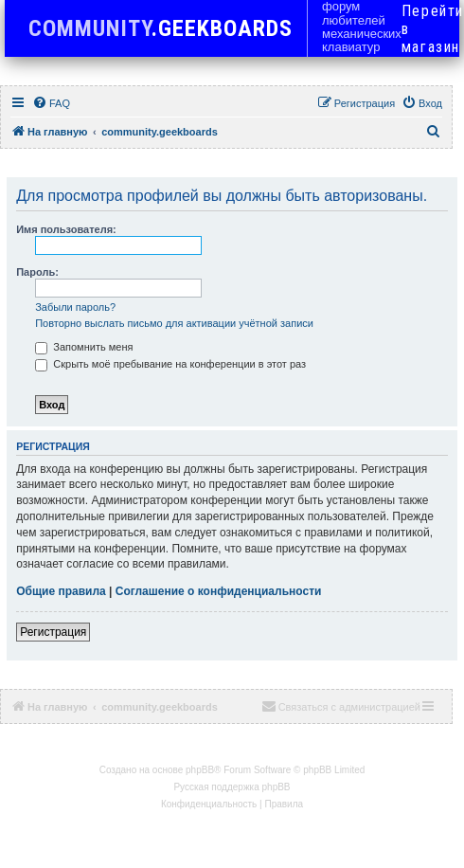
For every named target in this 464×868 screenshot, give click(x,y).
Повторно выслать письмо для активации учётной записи (174, 323)
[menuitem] (51, 103)
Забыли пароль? (75, 307)
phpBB (200, 770)
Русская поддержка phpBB (232, 787)
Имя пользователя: (66, 229)
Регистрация (53, 632)
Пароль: (37, 272)
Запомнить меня (84, 347)
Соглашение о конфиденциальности (219, 591)
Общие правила (61, 591)
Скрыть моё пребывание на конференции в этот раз (170, 364)
